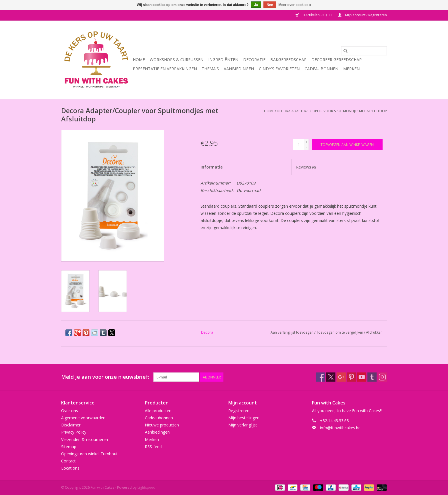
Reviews (306, 167)
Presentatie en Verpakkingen (165, 69)
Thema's (210, 69)
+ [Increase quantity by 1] (307, 142)
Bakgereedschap (288, 60)
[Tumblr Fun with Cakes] (372, 377)
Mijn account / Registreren (362, 15)
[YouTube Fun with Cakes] (362, 377)
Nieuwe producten (162, 425)
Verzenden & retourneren (85, 439)
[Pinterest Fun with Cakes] (351, 377)
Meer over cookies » (295, 5)
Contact (68, 461)
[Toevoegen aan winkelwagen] (347, 144)
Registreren (239, 411)
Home (139, 60)
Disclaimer (71, 425)
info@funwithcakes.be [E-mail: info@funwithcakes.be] (340, 428)
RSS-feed (153, 447)
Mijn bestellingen (244, 418)
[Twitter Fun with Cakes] (331, 377)
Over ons (70, 411)
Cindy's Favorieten (279, 69)
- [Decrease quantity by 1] (307, 147)
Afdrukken (374, 332)
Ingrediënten (223, 60)
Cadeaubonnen (321, 69)
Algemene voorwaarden (83, 418)
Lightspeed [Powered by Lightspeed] (146, 487)
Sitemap (69, 447)
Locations (70, 468)
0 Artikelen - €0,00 (314, 15)
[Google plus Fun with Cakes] (341, 377)
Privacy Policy (74, 432)
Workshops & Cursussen (177, 60)
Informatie (212, 167)
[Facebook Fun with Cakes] (321, 377)
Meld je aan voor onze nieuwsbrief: (105, 377)
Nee (270, 5)
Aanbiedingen (239, 69)
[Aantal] (299, 145)
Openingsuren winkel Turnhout (89, 454)
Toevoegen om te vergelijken (340, 332)
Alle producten (158, 411)
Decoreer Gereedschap (337, 60)
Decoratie (254, 60)
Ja (256, 5)
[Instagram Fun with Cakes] (382, 377)
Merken (351, 69)
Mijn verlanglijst (243, 425)
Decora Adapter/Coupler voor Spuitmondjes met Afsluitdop (332, 111)
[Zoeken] (364, 51)
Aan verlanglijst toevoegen (292, 332)
